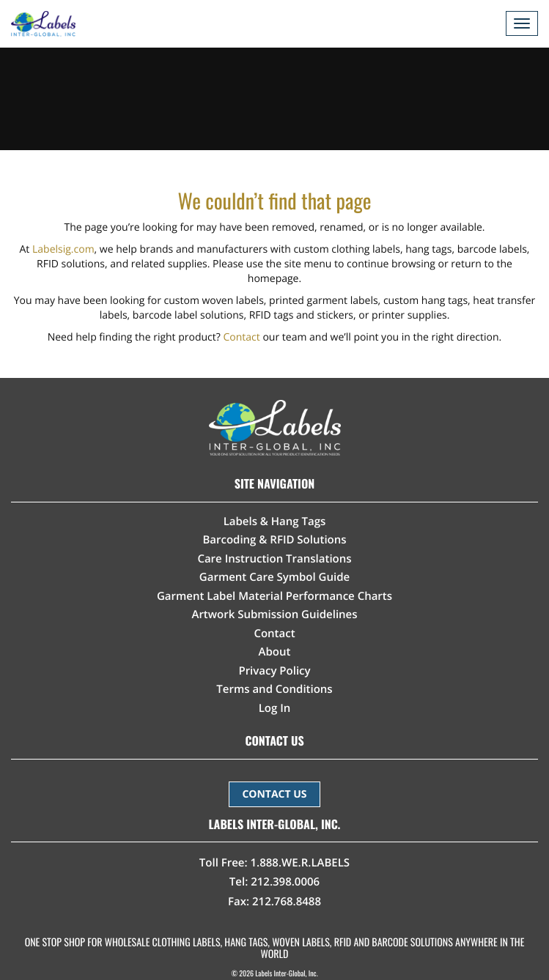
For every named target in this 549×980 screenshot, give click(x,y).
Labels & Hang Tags (275, 521)
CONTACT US (274, 794)
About (275, 652)
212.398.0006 (285, 882)
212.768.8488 (287, 902)
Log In (275, 708)
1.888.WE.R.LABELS (301, 863)
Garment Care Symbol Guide (274, 577)
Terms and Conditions (274, 689)
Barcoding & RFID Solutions (274, 540)
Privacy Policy (274, 671)
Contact (242, 337)
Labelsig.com (63, 249)
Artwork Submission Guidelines (274, 615)
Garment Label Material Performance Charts (274, 596)
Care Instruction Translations (274, 559)
